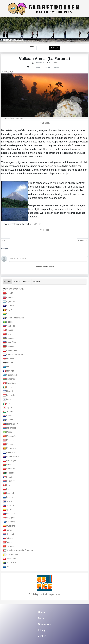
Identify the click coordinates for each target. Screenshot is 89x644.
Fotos (41, 618)
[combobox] (43, 48)
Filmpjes (43, 630)
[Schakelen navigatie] (32, 48)
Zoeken (54, 48)
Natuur (57, 67)
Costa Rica (36, 67)
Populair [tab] (37, 282)
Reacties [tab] (26, 282)
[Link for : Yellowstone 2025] (44, 30)
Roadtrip (47, 67)
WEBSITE (45, 123)
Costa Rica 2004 (40, 63)
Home (41, 612)
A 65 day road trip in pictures (45, 594)
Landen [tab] (8, 282)
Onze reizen (45, 624)
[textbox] (48, 260)
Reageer (7, 72)
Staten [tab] (17, 282)
